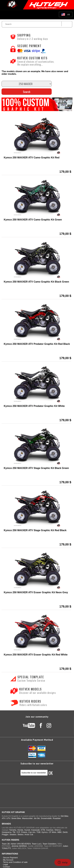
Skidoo (21, 834)
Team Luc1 (37, 844)
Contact (6, 867)
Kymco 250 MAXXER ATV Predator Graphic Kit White (34, 406)
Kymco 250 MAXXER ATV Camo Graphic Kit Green (33, 220)
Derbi (65, 832)
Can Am (32, 832)
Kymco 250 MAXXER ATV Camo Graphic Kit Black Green (36, 282)
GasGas (50, 830)
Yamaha (13, 830)
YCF (18, 832)
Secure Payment (10, 858)
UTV (8, 818)
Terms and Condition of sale (15, 862)
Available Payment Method (37, 740)
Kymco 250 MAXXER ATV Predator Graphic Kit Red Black (37, 344)
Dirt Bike (65, 816)
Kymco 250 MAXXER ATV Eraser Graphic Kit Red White (36, 655)
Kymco (45, 832)
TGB (39, 832)
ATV (4, 818)
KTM (43, 830)
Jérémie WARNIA (19, 846)
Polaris (24, 832)
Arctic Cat (29, 834)
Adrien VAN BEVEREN (21, 844)
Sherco (58, 830)
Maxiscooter (27, 818)
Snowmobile (46, 818)
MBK (60, 832)
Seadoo (13, 834)
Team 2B (6, 844)
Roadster (57, 818)
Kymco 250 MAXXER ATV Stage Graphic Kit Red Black (35, 530)
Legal (5, 864)
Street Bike (16, 818)
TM (14, 832)
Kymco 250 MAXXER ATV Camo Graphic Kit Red (32, 158)
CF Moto (53, 832)
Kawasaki (36, 830)
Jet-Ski (37, 818)
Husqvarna (7, 832)
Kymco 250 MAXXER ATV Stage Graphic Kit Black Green (36, 468)
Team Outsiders (49, 844)
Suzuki (27, 830)
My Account (8, 860)
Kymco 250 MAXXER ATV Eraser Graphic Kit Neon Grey (36, 592)
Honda (20, 830)
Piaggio (5, 834)
